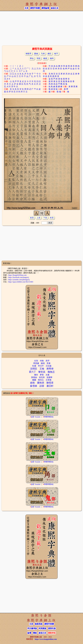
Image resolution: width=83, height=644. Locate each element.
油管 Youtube (36, 417)
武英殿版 (42, 628)
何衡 (42, 361)
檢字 (56, 54)
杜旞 (34, 366)
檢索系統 (39, 624)
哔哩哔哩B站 (49, 417)
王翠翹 (49, 380)
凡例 (43, 54)
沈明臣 (34, 369)
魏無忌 (51, 372)
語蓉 (42, 386)
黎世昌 (42, 372)
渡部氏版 (52, 628)
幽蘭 (34, 380)
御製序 (28, 54)
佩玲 (36, 375)
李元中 (41, 366)
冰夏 (48, 375)
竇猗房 (41, 383)
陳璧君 (50, 383)
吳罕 (48, 361)
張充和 (42, 377)
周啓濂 (36, 363)
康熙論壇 (45, 8)
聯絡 (35, 633)
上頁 (38, 218)
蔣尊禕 (50, 369)
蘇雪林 (34, 386)
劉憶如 (34, 377)
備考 (52, 58)
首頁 (32, 218)
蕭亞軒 (50, 386)
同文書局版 (32, 628)
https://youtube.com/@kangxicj (19, 280)
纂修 (36, 54)
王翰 (42, 369)
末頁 (52, 218)
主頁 (26, 8)
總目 (49, 54)
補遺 (45, 58)
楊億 (43, 363)
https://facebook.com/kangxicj (19, 277)
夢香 (42, 375)
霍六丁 (32, 372)
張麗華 (49, 377)
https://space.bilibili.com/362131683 (21, 282)
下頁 (45, 218)
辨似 (32, 58)
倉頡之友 (55, 8)
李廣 (49, 363)
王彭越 (49, 366)
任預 (36, 361)
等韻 (38, 58)
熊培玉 (41, 380)
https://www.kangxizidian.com (46, 639)
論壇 (29, 633)
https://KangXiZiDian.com (17, 275)
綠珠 (32, 383)
